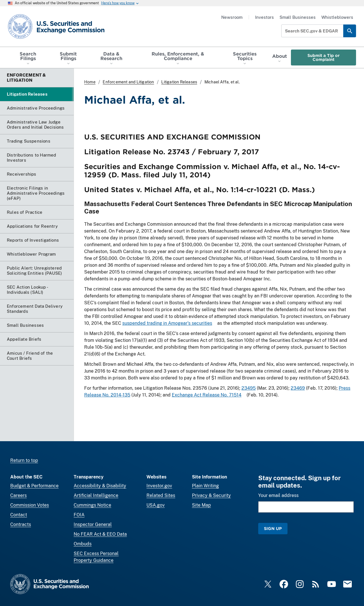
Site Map (201, 505)
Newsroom (232, 17)
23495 (249, 388)
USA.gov (156, 505)
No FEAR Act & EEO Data (100, 534)
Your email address (278, 495)
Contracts (21, 524)
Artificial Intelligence (96, 495)
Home (90, 82)
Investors (264, 17)
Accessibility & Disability (100, 486)
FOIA (79, 515)
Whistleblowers (337, 17)
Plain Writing (205, 486)
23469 (298, 388)
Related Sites (161, 495)
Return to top (24, 460)
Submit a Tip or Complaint (323, 57)
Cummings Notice (92, 505)
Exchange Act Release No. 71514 (207, 395)
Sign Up (273, 528)
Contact (19, 515)
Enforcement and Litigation (128, 82)
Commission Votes (30, 505)
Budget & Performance (34, 486)
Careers (18, 495)
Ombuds (83, 544)
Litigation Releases (179, 82)
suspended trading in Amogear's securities (167, 323)
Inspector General (93, 524)
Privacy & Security (211, 495)
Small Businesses (298, 17)
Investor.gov (159, 486)
